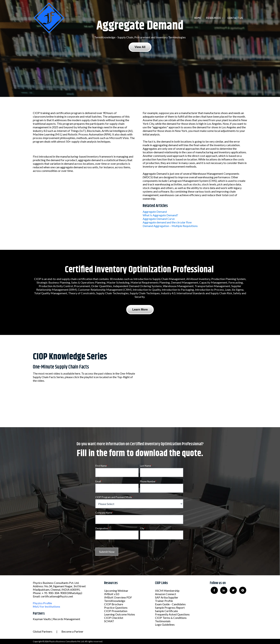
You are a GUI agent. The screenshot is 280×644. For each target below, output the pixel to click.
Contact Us (235, 18)
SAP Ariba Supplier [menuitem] (167, 597)
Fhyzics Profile (42, 603)
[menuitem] (200, 18)
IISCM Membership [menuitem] (167, 591)
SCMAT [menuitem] (109, 621)
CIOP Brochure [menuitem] (114, 604)
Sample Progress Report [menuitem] (170, 608)
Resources (213, 18)
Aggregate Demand (155, 212)
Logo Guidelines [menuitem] (165, 624)
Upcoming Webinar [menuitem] (116, 591)
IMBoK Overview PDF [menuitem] (118, 597)
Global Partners (43, 631)
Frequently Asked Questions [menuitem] (172, 614)
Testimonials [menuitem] (163, 621)
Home (198, 18)
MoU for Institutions (47, 606)
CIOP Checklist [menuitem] (114, 618)
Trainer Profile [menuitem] (164, 601)
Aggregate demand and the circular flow (167, 222)
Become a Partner (72, 631)
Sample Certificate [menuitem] (166, 611)
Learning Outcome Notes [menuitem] (120, 614)
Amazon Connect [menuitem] (166, 594)
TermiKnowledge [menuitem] (115, 601)
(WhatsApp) (75, 593)
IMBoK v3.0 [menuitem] (112, 594)
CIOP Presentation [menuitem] (116, 611)
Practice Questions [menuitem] (116, 608)
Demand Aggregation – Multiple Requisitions (170, 226)
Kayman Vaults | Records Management (57, 619)
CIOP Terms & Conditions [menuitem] (171, 618)
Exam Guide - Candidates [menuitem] (170, 604)
